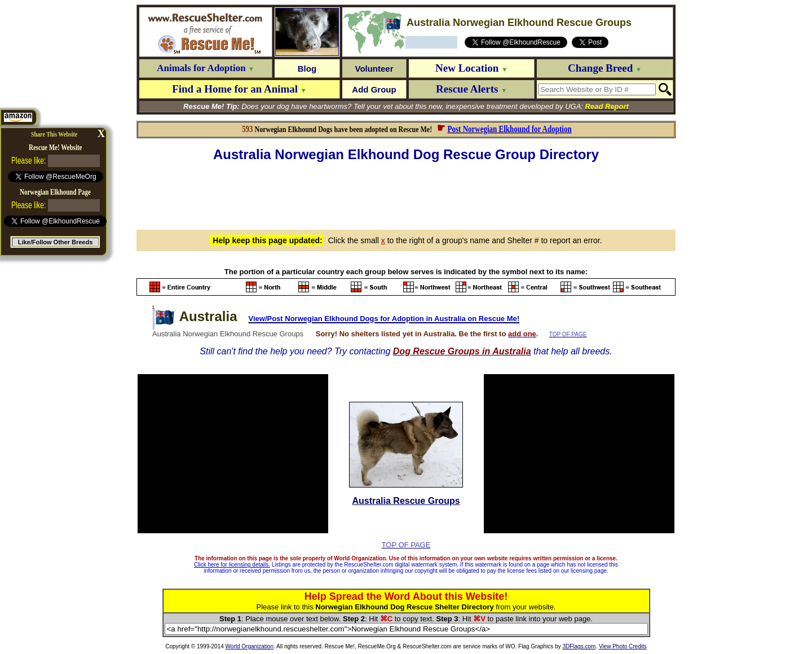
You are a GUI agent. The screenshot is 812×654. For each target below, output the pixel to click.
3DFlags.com (579, 646)
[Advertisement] (406, 194)
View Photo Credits (623, 646)
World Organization (250, 646)
